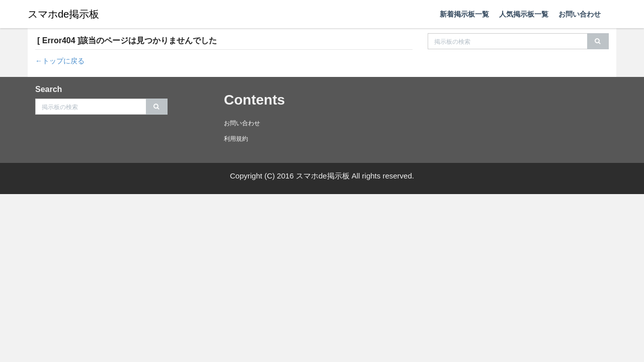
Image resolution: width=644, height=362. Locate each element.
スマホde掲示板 (63, 14)
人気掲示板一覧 (524, 14)
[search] (598, 41)
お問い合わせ (580, 14)
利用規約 (236, 139)
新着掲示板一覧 (464, 14)
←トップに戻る (60, 61)
